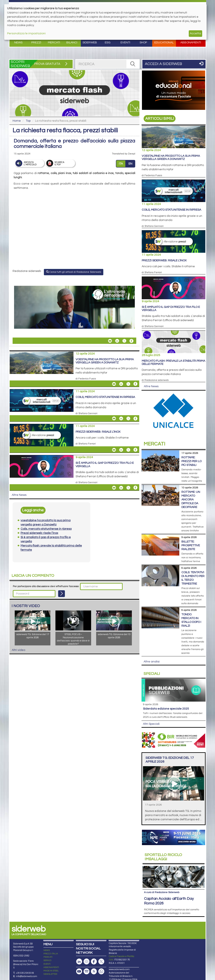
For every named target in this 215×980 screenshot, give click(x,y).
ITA (121, 164)
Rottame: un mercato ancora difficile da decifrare (191, 500)
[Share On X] (124, 341)
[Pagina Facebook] (94, 962)
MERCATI (48, 957)
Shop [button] (143, 43)
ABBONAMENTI (51, 967)
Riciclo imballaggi (163, 857)
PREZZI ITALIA (51, 954)
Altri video (18, 650)
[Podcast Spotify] (87, 971)
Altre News (19, 495)
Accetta (195, 33)
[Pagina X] (101, 962)
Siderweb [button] (90, 43)
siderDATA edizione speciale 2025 (166, 709)
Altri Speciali (151, 724)
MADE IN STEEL (51, 971)
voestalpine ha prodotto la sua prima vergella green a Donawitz (105, 361)
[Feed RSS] (94, 971)
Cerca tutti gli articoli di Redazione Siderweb (74, 272)
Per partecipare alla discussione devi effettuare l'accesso (46, 586)
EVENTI (47, 964)
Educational (164, 43)
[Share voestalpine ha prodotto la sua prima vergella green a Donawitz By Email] (114, 384)
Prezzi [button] (36, 43)
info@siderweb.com (27, 976)
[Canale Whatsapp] (101, 971)
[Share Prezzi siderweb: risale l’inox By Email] (114, 450)
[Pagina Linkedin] (79, 962)
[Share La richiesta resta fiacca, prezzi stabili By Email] (110, 341)
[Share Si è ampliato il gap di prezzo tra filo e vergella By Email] (114, 488)
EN (130, 164)
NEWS (47, 950)
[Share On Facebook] (131, 341)
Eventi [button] (125, 43)
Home (17, 121)
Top (28, 121)
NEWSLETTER (50, 974)
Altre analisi (152, 662)
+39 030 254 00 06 (25, 973)
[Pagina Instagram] (87, 962)
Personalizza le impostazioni (26, 33)
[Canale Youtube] (79, 971)
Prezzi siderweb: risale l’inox (98, 432)
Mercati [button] (54, 43)
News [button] (18, 43)
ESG (108, 43)
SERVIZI (47, 960)
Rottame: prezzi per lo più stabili (191, 461)
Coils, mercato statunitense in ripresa (105, 397)
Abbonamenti (191, 43)
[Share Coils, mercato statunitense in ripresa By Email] (114, 419)
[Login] (62, 594)
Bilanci (72, 43)
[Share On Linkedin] (117, 341)
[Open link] (74, 307)
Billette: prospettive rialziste (191, 545)
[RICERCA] (133, 64)
